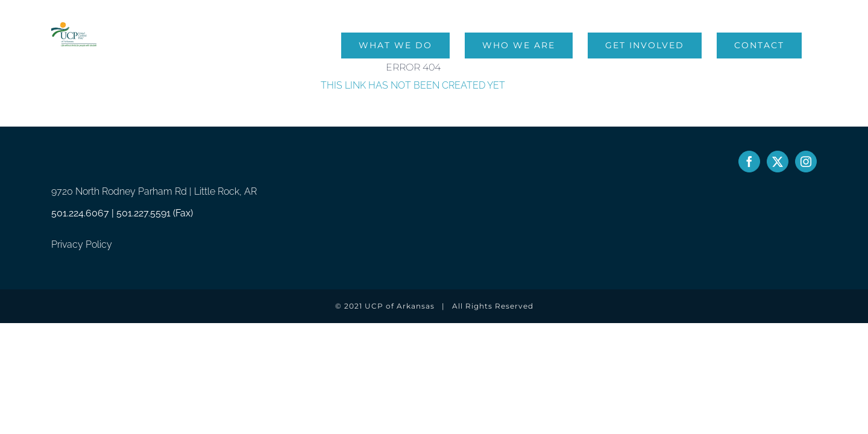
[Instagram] (806, 162)
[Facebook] (749, 162)
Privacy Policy (82, 244)
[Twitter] (778, 162)
